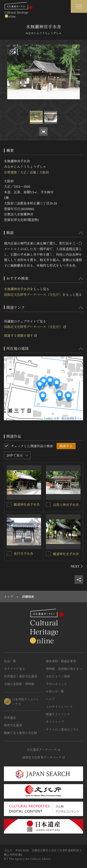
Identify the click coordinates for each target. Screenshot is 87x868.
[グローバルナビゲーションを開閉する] (79, 6)
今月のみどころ (56, 684)
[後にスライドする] (77, 566)
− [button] (10, 370)
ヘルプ (50, 699)
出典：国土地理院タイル (68, 418)
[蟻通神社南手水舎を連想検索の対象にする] (9, 504)
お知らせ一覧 (55, 691)
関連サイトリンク (58, 714)
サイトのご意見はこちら (63, 729)
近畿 (33, 172)
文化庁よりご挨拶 (58, 676)
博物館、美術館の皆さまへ (64, 669)
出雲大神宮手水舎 (66, 505)
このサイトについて (60, 706)
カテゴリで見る (14, 669)
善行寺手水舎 (23, 554)
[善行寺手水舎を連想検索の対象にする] (9, 554)
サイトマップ (55, 722)
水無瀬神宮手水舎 (17, 289)
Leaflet (48, 418)
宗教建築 (10, 172)
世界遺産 (10, 718)
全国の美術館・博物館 (19, 684)
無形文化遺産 (13, 725)
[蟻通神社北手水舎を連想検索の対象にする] (48, 554)
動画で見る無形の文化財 (21, 733)
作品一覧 (10, 661)
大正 (23, 172)
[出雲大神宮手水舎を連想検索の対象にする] (48, 505)
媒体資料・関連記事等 (61, 661)
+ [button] (10, 363)
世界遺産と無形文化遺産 (21, 676)
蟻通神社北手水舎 (66, 554)
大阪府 (44, 172)
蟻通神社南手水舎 (27, 504)
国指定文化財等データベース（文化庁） (33, 294)
